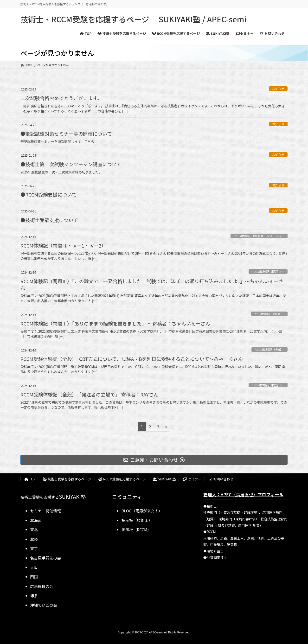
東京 (34, 548)
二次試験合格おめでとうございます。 (61, 98)
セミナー (192, 479)
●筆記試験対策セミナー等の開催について (66, 134)
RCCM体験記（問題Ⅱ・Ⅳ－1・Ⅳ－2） (63, 245)
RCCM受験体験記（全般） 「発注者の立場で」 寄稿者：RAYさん (89, 394)
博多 (34, 596)
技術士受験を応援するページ (67, 479)
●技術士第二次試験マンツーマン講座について (71, 164)
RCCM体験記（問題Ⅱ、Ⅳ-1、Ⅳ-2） (259, 236)
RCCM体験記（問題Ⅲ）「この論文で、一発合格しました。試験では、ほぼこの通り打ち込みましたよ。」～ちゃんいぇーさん (152, 284)
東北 (34, 529)
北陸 (34, 539)
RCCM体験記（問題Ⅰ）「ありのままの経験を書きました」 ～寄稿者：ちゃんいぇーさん (115, 323)
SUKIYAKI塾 (164, 479)
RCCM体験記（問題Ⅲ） (268, 271)
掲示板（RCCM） (136, 529)
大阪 (34, 567)
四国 (34, 577)
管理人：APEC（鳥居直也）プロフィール (243, 494)
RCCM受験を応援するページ (122, 479)
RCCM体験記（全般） (269, 349)
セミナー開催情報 (45, 511)
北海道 (36, 520)
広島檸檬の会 (42, 586)
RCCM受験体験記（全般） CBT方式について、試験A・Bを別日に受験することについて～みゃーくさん (132, 359)
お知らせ (278, 89)
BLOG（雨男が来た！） (142, 511)
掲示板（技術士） (137, 520)
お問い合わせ (221, 479)
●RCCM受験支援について (48, 194)
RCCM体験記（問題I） (269, 314)
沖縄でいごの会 (44, 605)
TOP (30, 479)
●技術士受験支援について (49, 220)
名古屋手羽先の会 (45, 558)
